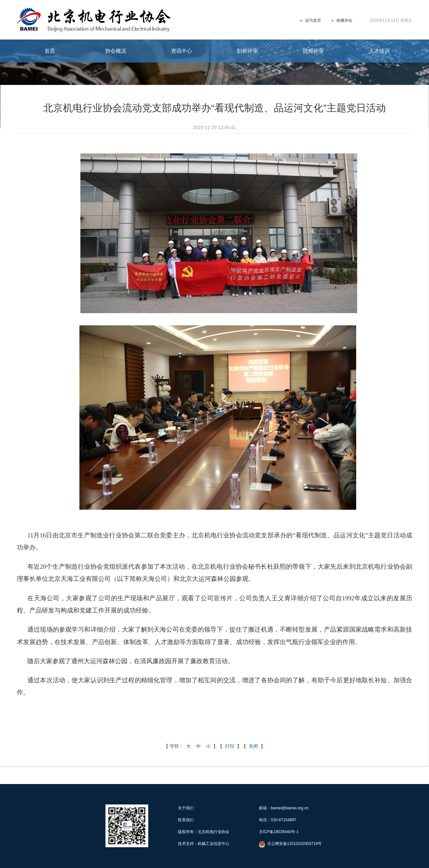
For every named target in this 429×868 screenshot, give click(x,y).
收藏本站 (344, 20)
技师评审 (313, 51)
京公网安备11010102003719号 (294, 844)
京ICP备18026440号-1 (279, 832)
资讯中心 (182, 51)
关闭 (253, 746)
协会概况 (116, 51)
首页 (50, 51)
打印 (230, 746)
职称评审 (247, 51)
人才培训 (379, 51)
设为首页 (313, 20)
